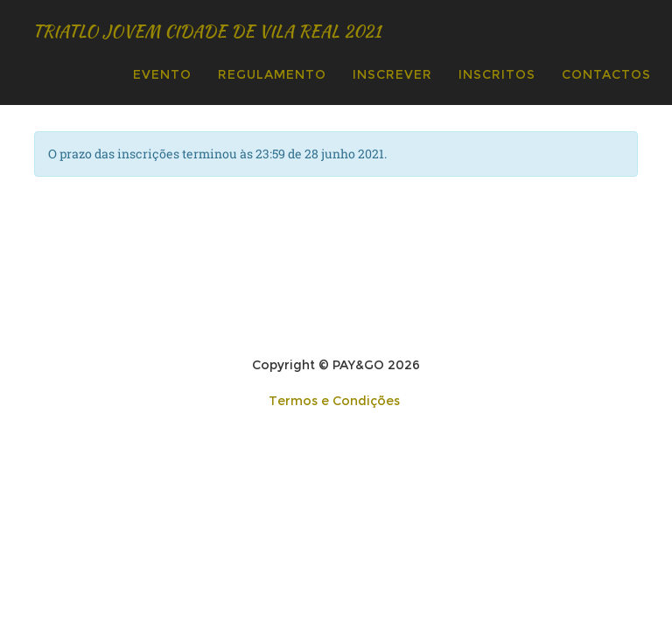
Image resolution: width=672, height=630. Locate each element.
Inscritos (497, 74)
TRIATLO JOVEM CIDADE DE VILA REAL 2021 (274, 31)
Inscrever (392, 74)
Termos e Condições (334, 401)
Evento (162, 74)
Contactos (606, 74)
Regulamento (272, 74)
